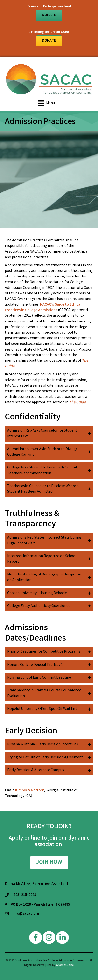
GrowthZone (65, 965)
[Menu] (47, 103)
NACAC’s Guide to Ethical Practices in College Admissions (43, 307)
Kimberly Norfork (30, 791)
